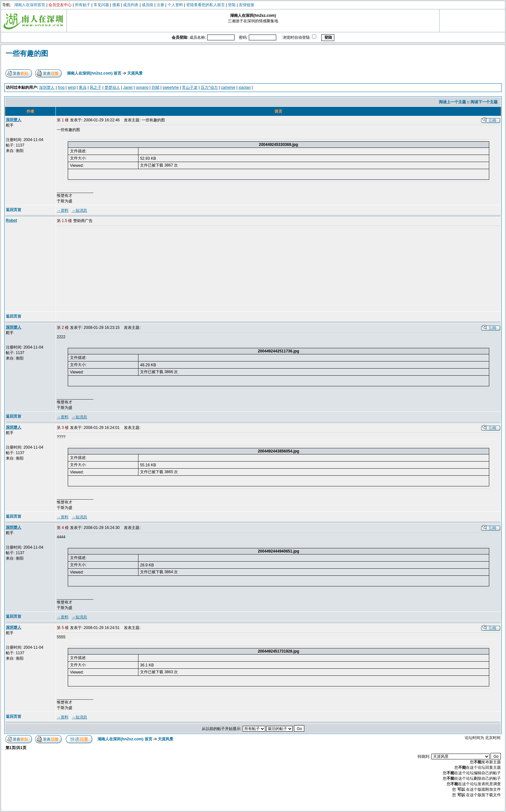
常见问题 (101, 5)
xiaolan (245, 87)
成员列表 (131, 5)
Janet (128, 87)
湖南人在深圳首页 (30, 5)
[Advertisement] (106, 269)
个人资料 (175, 5)
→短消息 (79, 210)
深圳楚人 (47, 87)
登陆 (232, 5)
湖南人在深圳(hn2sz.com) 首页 (94, 73)
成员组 (147, 5)
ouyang (142, 87)
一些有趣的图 (27, 53)
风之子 (96, 87)
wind (72, 87)
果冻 (83, 87)
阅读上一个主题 (452, 102)
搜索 (116, 5)
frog (61, 87)
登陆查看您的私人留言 (206, 5)
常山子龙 (190, 87)
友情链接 (247, 5)
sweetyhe (171, 87)
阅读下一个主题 (484, 102)
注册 (160, 5)
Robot (11, 220)
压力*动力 (209, 87)
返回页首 (14, 210)
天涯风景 (135, 73)
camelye (228, 87)
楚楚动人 (112, 87)
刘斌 (156, 87)
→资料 (63, 210)
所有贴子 (83, 5)
